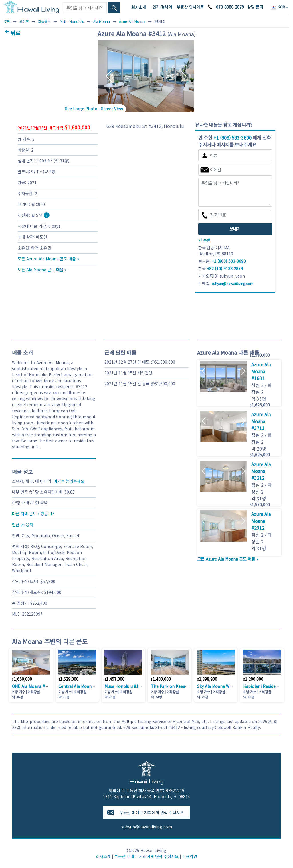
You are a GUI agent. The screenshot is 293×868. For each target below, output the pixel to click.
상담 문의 (255, 7)
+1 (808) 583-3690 (232, 138)
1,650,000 (22, 679)
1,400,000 (161, 679)
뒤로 (15, 33)
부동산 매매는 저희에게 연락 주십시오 (152, 812)
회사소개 (139, 7)
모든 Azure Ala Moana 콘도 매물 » (48, 259)
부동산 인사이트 (190, 7)
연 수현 (204, 240)
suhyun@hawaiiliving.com (147, 827)
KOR (278, 7)
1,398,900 (207, 679)
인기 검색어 (162, 7)
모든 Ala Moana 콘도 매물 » (42, 270)
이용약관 (190, 856)
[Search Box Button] (114, 8)
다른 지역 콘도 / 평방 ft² (33, 514)
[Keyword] (85, 8)
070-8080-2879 (230, 7)
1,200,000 (253, 679)
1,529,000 (68, 679)
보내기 (235, 229)
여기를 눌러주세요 (69, 481)
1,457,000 (114, 679)
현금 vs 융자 (23, 525)
